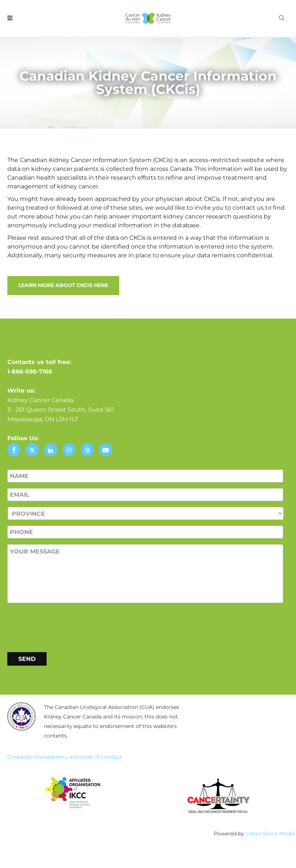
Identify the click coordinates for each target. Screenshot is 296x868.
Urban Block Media (270, 834)
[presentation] (63, 626)
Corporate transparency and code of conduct (65, 757)
